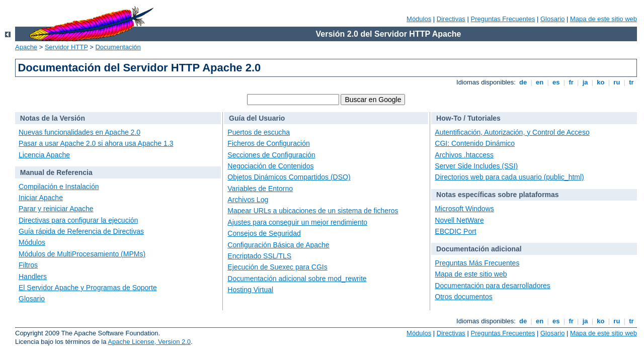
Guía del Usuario (257, 118)
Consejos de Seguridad (264, 233)
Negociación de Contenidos (270, 166)
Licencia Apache (44, 155)
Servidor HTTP (66, 47)
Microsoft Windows (464, 209)
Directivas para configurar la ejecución (78, 220)
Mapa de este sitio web (603, 19)
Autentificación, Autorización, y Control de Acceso (512, 132)
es (556, 82)
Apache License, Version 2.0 (149, 342)
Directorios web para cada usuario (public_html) (509, 177)
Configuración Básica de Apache (278, 245)
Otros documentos (463, 297)
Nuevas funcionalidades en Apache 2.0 (79, 132)
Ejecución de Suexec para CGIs (277, 267)
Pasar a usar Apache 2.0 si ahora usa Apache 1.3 (96, 143)
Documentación (118, 47)
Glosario (552, 19)
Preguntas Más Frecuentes (477, 263)
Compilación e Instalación (59, 187)
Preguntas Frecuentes (503, 19)
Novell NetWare (459, 220)
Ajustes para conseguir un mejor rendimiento (297, 222)
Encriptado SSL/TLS (259, 256)
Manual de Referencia (56, 172)
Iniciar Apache (41, 198)
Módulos (419, 19)
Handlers (33, 277)
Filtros (28, 265)
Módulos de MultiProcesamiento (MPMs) (82, 254)
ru (617, 82)
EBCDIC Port (455, 231)
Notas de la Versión (53, 118)
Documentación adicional (479, 249)
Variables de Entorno (260, 189)
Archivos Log (248, 200)
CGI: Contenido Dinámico (475, 143)
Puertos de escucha (259, 132)
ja (585, 82)
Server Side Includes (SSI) (476, 166)
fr (571, 82)
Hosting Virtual (250, 290)
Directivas (451, 19)
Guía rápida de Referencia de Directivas (81, 231)
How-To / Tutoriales (468, 118)
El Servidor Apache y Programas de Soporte (88, 288)
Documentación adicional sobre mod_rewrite (297, 279)
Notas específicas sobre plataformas (498, 195)
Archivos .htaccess (464, 155)
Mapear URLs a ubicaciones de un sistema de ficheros (313, 211)
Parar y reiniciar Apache (56, 209)
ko (601, 82)
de (523, 82)
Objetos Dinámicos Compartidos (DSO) (289, 177)
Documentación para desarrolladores (493, 286)
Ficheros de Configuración (268, 143)
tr (632, 82)
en (539, 82)
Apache (26, 47)
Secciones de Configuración (271, 155)
